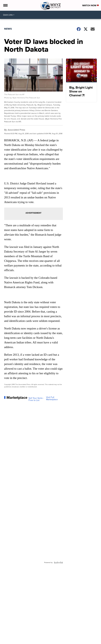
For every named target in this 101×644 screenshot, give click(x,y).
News (8, 29)
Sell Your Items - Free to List (36, 399)
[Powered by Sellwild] (58, 563)
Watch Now (90, 5)
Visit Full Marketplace (52, 398)
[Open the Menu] (5, 5)
